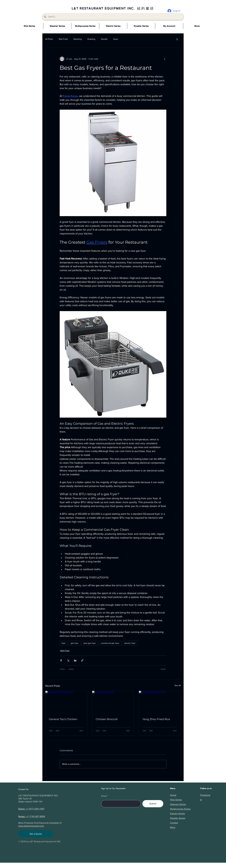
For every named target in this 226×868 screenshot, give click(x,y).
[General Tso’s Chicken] (66, 703)
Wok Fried (63, 39)
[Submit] (153, 804)
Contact (174, 823)
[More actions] (165, 59)
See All (178, 685)
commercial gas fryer (110, 643)
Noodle (104, 39)
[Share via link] (82, 660)
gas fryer (75, 643)
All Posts (49, 39)
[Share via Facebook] (61, 660)
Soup (116, 39)
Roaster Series (178, 818)
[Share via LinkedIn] (75, 660)
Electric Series (177, 814)
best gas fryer (90, 643)
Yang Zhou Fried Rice (156, 719)
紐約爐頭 (146, 8)
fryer (64, 643)
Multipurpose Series (180, 809)
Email (104, 796)
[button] (177, 39)
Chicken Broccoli (107, 719)
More (173, 827)
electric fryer (130, 643)
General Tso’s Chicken (63, 719)
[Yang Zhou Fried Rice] (160, 703)
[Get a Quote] (36, 834)
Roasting (91, 39)
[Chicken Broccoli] (113, 703)
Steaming (78, 39)
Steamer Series (178, 804)
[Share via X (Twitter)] (68, 660)
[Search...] (113, 17)
